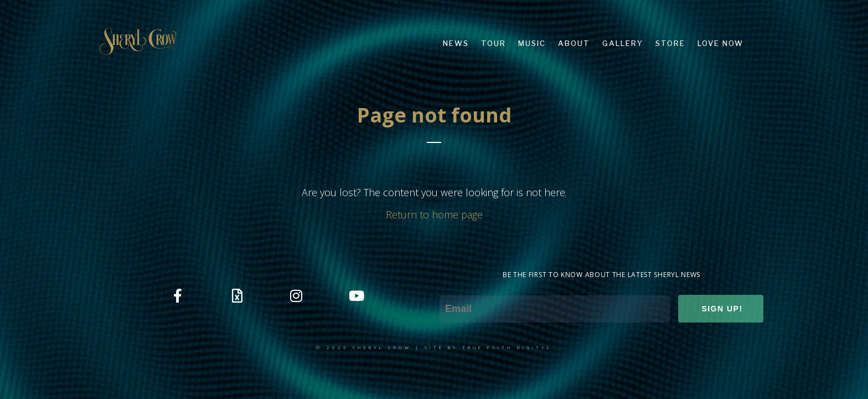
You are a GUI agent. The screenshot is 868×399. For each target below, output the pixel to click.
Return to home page (434, 214)
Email (451, 288)
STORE (670, 43)
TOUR (494, 43)
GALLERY (623, 43)
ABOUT (574, 43)
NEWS (456, 43)
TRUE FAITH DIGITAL (507, 347)
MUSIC (532, 43)
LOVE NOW (720, 43)
